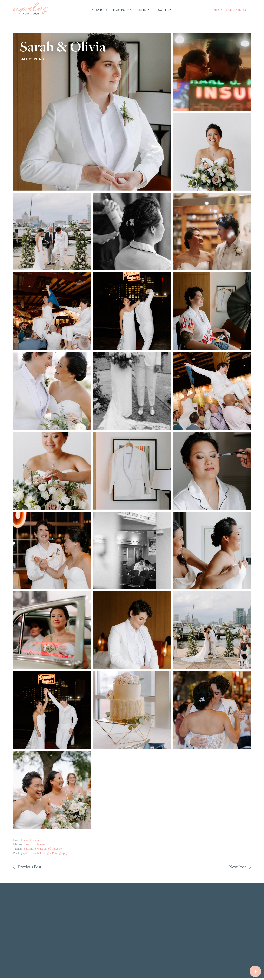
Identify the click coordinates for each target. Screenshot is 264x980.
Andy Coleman (35, 844)
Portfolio (122, 10)
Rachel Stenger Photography (50, 853)
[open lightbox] (92, 112)
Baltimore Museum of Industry (43, 849)
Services (100, 10)
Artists (143, 10)
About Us (164, 10)
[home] (32, 10)
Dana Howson (30, 840)
